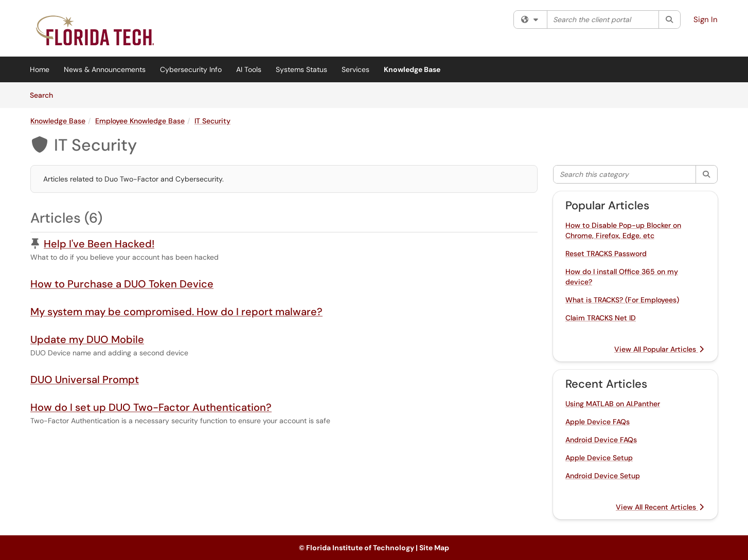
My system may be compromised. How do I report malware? (176, 312)
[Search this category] (625, 174)
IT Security (212, 121)
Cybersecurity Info (191, 69)
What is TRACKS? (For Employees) (622, 300)
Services (355, 69)
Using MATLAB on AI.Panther (613, 404)
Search (45, 95)
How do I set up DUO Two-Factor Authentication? (151, 407)
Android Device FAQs (601, 440)
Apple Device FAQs (598, 422)
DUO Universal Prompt (85, 380)
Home (40, 69)
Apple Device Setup (599, 458)
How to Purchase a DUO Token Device (122, 284)
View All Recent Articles (660, 507)
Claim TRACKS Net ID (601, 318)
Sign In (706, 20)
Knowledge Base (412, 69)
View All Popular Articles (659, 349)
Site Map (434, 548)
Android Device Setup (603, 476)
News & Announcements (105, 69)
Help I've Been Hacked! (99, 244)
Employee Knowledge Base (140, 121)
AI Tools (249, 69)
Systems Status (301, 69)
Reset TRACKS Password (606, 254)
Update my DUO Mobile (87, 339)
